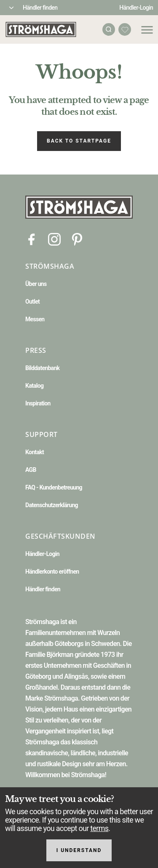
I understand (79, 850)
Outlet (32, 302)
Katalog (34, 386)
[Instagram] (54, 239)
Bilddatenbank (42, 368)
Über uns (36, 284)
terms (99, 828)
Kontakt (35, 452)
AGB (31, 470)
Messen (35, 319)
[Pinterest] (77, 239)
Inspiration (38, 403)
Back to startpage (79, 141)
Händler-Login (136, 8)
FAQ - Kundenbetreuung (54, 487)
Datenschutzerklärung (52, 505)
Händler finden (40, 8)
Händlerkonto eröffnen (52, 572)
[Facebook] (32, 239)
